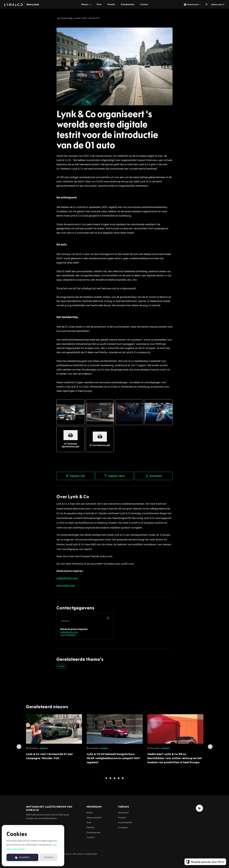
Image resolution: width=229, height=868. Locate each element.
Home (90, 813)
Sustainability (125, 822)
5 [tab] (123, 781)
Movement (123, 813)
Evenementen (128, 4)
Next (210, 749)
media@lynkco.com (69, 632)
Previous (19, 749)
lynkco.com (217, 4)
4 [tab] (119, 781)
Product (61, 666)
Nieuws (85, 4)
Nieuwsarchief (94, 818)
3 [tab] (114, 781)
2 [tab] (110, 781)
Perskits (111, 4)
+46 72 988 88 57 (68, 635)
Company (123, 827)
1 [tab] (106, 781)
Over (99, 4)
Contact (144, 4)
